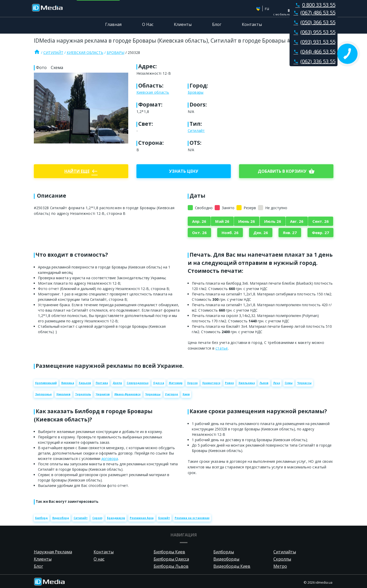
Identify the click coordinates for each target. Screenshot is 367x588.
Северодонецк (138, 383)
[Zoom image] (81, 108)
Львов (264, 383)
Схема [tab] (57, 68)
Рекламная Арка (142, 518)
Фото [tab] (41, 68)
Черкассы (304, 383)
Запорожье (43, 394)
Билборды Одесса (171, 559)
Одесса (159, 383)
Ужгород (172, 394)
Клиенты (183, 24)
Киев (186, 394)
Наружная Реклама (53, 552)
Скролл (97, 518)
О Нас (148, 24)
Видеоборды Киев (232, 566)
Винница (68, 383)
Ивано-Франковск (127, 394)
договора (110, 459)
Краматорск (211, 383)
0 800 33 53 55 (314, 5)
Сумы (289, 383)
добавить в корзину (286, 171)
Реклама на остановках (192, 518)
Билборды (224, 552)
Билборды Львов (171, 566)
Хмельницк (247, 383)
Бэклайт (164, 518)
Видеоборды (226, 559)
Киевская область (85, 52)
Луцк (277, 383)
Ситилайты (285, 552)
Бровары (116, 52)
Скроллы (282, 559)
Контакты (252, 24)
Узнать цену (184, 171)
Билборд (41, 518)
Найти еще (81, 171)
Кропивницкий (46, 383)
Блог (217, 24)
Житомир (176, 383)
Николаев (63, 394)
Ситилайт (53, 52)
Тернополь (83, 394)
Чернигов (103, 394)
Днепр (117, 383)
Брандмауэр (116, 518)
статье (222, 348)
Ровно (229, 383)
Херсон (192, 383)
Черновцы (153, 394)
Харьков (85, 383)
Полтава (102, 383)
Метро (280, 566)
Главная (113, 24)
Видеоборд (61, 518)
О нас (99, 559)
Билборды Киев (169, 552)
